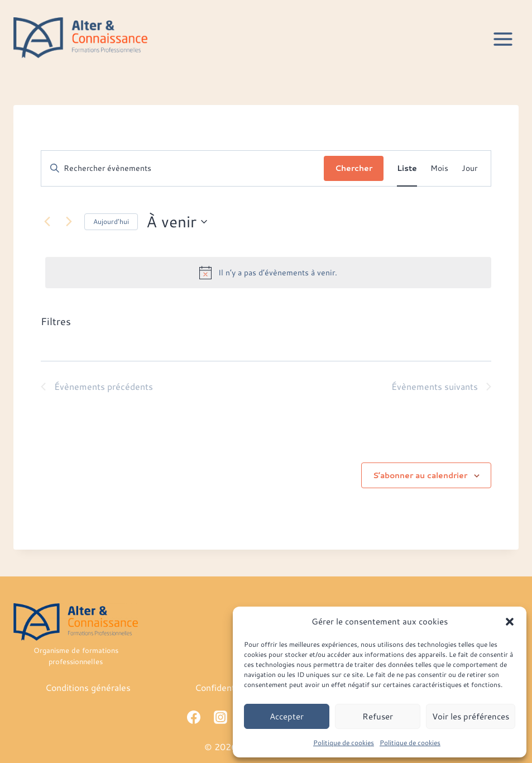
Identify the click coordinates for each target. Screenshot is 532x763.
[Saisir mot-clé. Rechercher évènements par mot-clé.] (183, 168)
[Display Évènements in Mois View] (439, 168)
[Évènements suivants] (69, 222)
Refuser (378, 716)
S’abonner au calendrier (420, 475)
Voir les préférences (471, 716)
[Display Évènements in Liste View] (407, 168)
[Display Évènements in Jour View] (469, 168)
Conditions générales (88, 687)
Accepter (287, 716)
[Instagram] (221, 717)
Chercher (354, 168)
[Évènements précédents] (47, 222)
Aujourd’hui (111, 221)
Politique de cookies (344, 743)
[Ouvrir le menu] (503, 39)
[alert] (268, 273)
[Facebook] (194, 717)
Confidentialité (225, 687)
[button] (510, 622)
